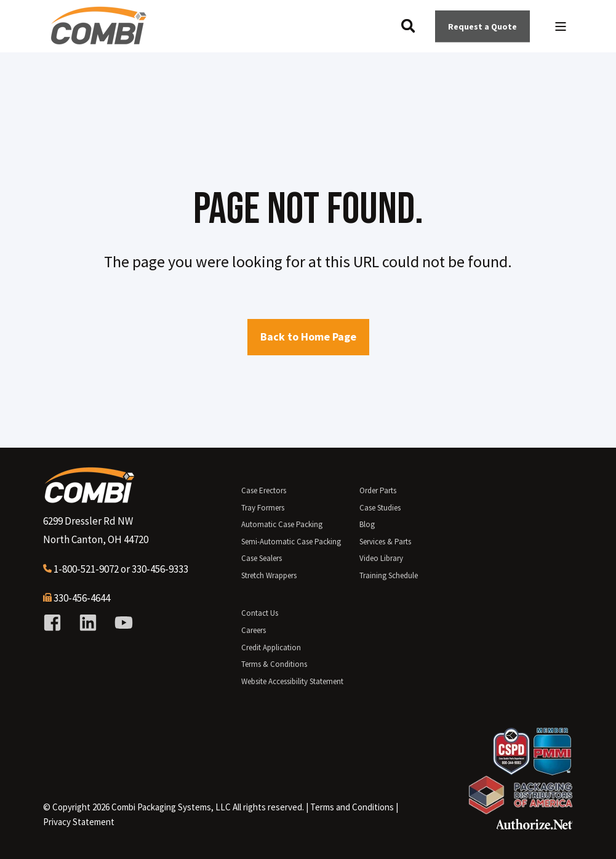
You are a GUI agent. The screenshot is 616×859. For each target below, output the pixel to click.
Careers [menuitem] (254, 630)
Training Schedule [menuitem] (389, 575)
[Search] (409, 25)
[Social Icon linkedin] (88, 623)
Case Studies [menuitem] (380, 508)
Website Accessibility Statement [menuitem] (292, 681)
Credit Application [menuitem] (271, 647)
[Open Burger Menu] (561, 26)
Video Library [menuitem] (381, 558)
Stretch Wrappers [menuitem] (269, 575)
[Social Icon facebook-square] (57, 623)
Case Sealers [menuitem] (262, 558)
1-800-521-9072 (86, 569)
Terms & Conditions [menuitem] (274, 664)
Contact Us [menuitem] (260, 613)
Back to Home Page (308, 337)
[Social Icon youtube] (119, 623)
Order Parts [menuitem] (378, 490)
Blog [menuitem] (367, 524)
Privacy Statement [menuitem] (79, 822)
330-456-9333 (160, 569)
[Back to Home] (98, 39)
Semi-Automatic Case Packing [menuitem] (291, 542)
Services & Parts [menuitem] (385, 542)
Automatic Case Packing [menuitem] (282, 524)
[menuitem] (352, 807)
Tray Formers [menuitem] (263, 508)
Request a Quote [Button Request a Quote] (482, 26)
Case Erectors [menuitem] (264, 490)
